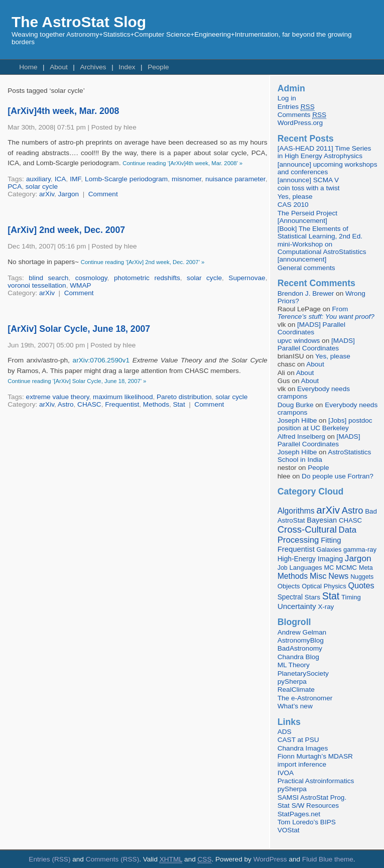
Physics (335, 586)
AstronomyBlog (301, 640)
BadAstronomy (300, 648)
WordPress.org (300, 123)
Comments (302, 115)
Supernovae (247, 278)
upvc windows (299, 341)
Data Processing (317, 535)
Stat (179, 404)
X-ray (326, 607)
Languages (305, 568)
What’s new (295, 706)
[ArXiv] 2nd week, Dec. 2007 (66, 230)
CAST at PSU (298, 740)
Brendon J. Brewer (306, 293)
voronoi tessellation (37, 285)
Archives (93, 67)
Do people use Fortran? (338, 476)
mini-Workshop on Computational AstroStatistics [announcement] (322, 252)
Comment (103, 194)
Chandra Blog (298, 657)
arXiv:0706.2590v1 (101, 360)
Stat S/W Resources (308, 805)
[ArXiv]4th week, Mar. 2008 (63, 111)
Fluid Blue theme (328, 859)
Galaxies (329, 549)
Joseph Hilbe (297, 420)
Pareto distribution (184, 397)
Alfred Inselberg (301, 437)
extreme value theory (58, 397)
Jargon (69, 194)
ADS (285, 732)
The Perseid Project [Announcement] (307, 217)
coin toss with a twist (309, 188)
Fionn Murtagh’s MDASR (315, 756)
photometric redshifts (147, 278)
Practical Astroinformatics (316, 781)
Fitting (331, 540)
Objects (289, 586)
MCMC (346, 568)
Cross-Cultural (307, 529)
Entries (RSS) (49, 859)
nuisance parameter (235, 179)
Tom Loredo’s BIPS (307, 822)
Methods (156, 404)
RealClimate (296, 690)
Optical (312, 586)
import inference (302, 764)
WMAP (80, 285)
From (326, 313)
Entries (296, 107)
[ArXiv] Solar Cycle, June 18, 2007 (79, 329)
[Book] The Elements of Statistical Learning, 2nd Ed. (320, 232)
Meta (366, 568)
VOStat (289, 830)
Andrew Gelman (302, 632)
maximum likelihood (123, 397)
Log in (287, 98)
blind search (48, 278)
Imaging (330, 559)
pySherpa (292, 681)
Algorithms (296, 511)
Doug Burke (296, 405)
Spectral (290, 597)
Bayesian (322, 520)
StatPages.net (299, 814)
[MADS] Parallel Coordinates (311, 328)
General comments (306, 268)
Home (28, 67)
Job (283, 568)
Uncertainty (297, 606)
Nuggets (362, 577)
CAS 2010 (293, 205)
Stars (312, 597)
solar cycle (42, 187)
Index (127, 67)
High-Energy (297, 559)
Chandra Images (303, 748)
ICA (60, 179)
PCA (15, 187)
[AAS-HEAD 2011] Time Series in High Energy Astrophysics (325, 152)
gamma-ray (360, 549)
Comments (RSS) (113, 859)
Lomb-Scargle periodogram (126, 179)
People (158, 67)
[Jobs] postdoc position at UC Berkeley (325, 424)
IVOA (286, 773)
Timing (351, 597)
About (59, 67)
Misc (318, 576)
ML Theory (294, 665)
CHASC (89, 404)
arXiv (47, 194)
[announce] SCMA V (308, 180)
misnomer (186, 179)
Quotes (361, 585)
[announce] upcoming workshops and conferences (328, 168)
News (338, 576)
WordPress (270, 859)
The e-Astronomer (305, 698)
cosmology (91, 278)
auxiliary (38, 179)
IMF (75, 179)
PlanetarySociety (303, 673)
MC (329, 568)
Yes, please (295, 197)
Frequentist (122, 404)
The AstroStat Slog (79, 22)
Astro (66, 404)
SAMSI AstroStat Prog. (312, 797)
